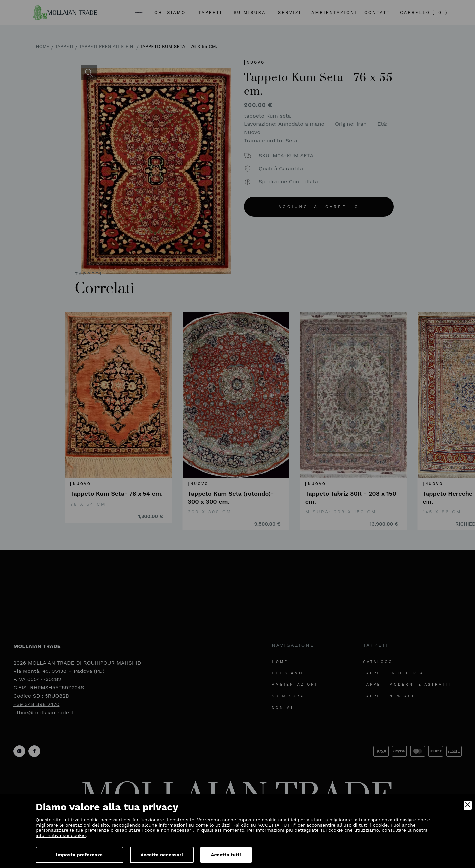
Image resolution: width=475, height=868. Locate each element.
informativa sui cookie (61, 835)
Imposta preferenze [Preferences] (79, 855)
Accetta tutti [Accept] (226, 855)
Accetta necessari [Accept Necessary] (162, 855)
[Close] (468, 805)
